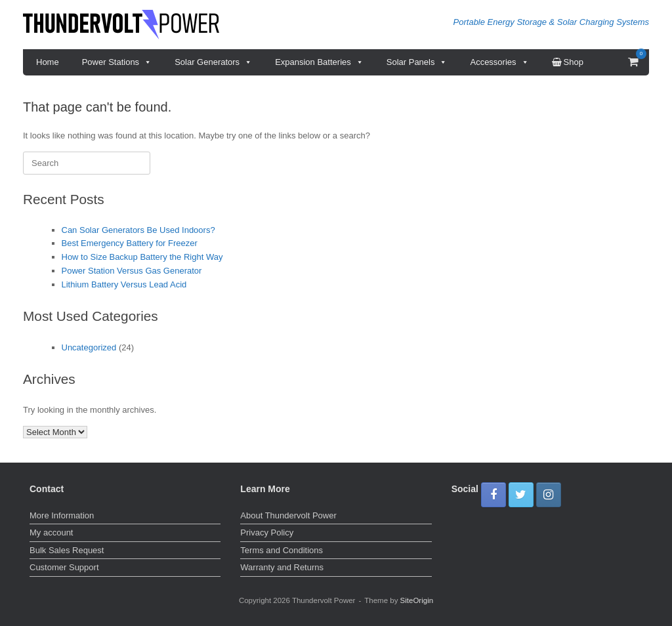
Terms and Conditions (282, 550)
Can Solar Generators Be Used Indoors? (138, 230)
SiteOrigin (417, 600)
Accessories (499, 62)
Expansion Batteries (319, 62)
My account (51, 532)
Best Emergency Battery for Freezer (130, 243)
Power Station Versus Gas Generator (132, 271)
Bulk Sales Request (67, 550)
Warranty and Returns (282, 567)
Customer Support (64, 567)
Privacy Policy (267, 532)
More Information (62, 515)
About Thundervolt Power (288, 515)
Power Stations (117, 62)
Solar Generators (213, 62)
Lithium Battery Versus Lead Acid (124, 284)
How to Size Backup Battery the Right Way (142, 257)
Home (48, 62)
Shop (568, 62)
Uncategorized (89, 347)
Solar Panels (417, 62)
